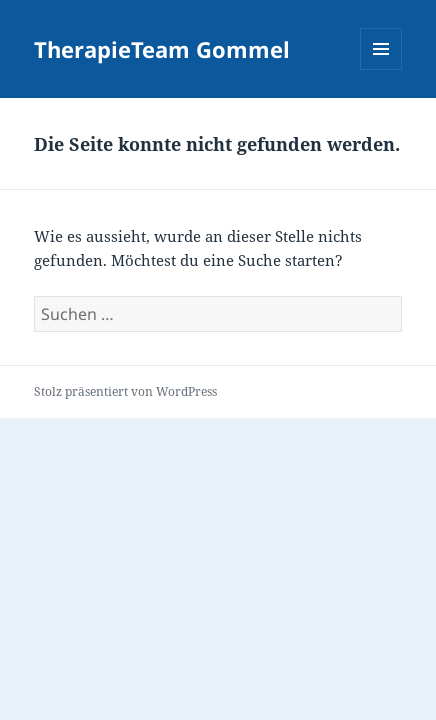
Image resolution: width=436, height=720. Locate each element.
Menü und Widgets (381, 69)
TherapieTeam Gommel (162, 49)
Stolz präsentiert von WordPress (125, 391)
